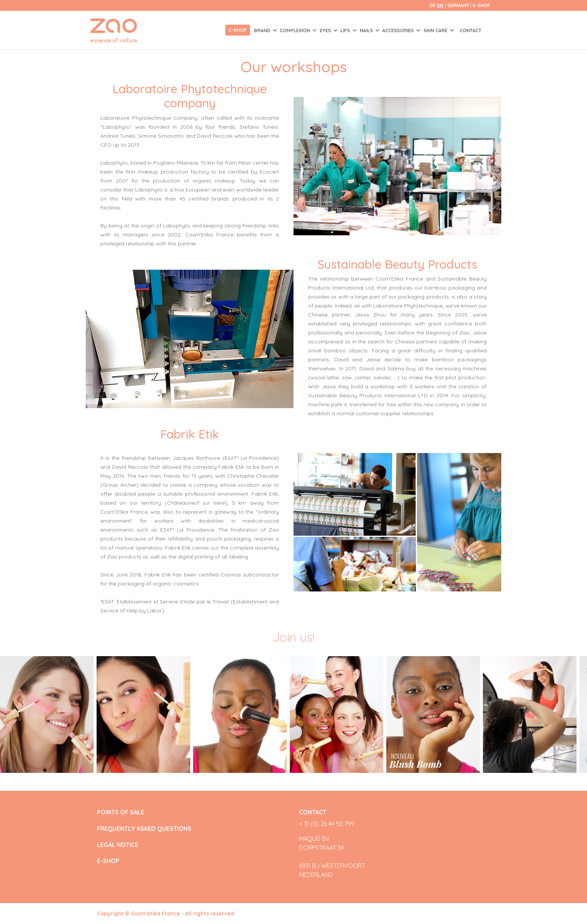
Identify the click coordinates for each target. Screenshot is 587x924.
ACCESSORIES (399, 30)
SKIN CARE (436, 30)
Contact (471, 30)
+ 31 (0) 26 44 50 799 (327, 824)
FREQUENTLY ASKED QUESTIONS (144, 829)
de (433, 5)
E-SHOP (481, 5)
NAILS (367, 30)
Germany (459, 5)
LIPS (346, 30)
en (440, 5)
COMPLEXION (296, 30)
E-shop (238, 30)
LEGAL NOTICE (118, 845)
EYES (326, 30)
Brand (263, 30)
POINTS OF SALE (121, 812)
